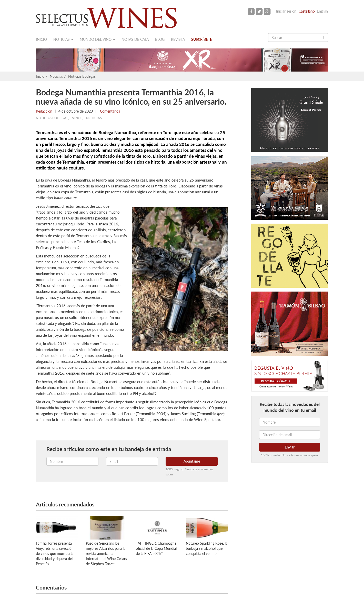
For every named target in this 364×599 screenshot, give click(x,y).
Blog (160, 39)
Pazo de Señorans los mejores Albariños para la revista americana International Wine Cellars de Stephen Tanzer (106, 553)
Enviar (290, 447)
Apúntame (192, 461)
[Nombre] (290, 422)
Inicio (41, 39)
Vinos (77, 118)
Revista (178, 39)
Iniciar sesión (286, 11)
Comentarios (109, 111)
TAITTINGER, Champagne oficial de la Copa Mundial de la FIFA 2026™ (156, 548)
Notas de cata (135, 39)
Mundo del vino (97, 39)
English (322, 11)
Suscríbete (202, 39)
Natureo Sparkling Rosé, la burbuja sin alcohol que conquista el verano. (207, 548)
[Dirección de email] (290, 435)
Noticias (63, 39)
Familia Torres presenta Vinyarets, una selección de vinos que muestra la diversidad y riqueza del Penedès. (55, 553)
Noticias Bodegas (82, 76)
